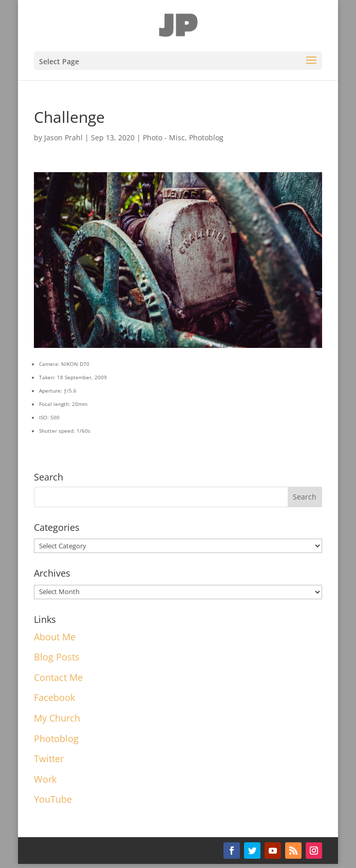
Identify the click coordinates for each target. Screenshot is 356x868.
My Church (57, 718)
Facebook (54, 697)
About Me (55, 637)
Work (45, 779)
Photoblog (206, 137)
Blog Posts (57, 657)
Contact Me (58, 677)
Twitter (49, 759)
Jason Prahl (63, 137)
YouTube (53, 799)
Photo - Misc (164, 137)
